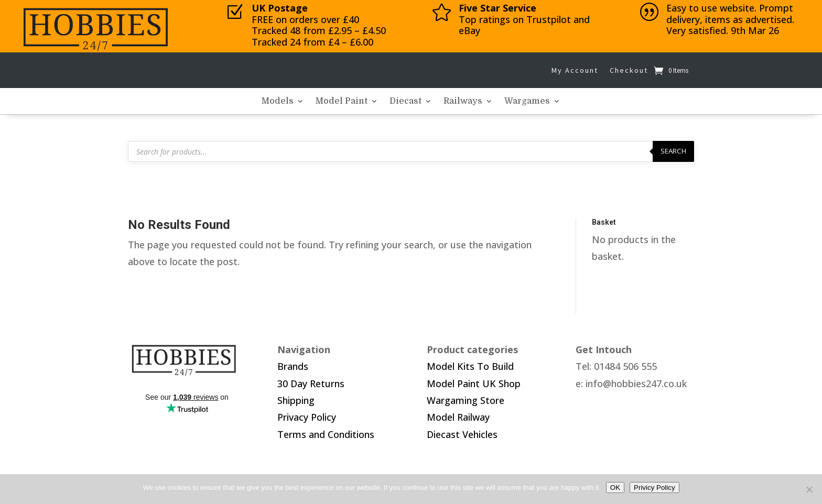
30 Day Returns (311, 384)
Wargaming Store (466, 400)
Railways (463, 102)
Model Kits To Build (470, 366)
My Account (575, 70)
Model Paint (342, 102)
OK (615, 487)
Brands (293, 366)
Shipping (296, 400)
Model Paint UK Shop (474, 384)
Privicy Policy (655, 487)
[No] (809, 489)
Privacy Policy (307, 417)
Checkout (629, 70)
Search (673, 151)
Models (278, 102)
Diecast (405, 102)
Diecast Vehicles (462, 434)
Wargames (527, 102)
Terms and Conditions (326, 434)
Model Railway (458, 417)
